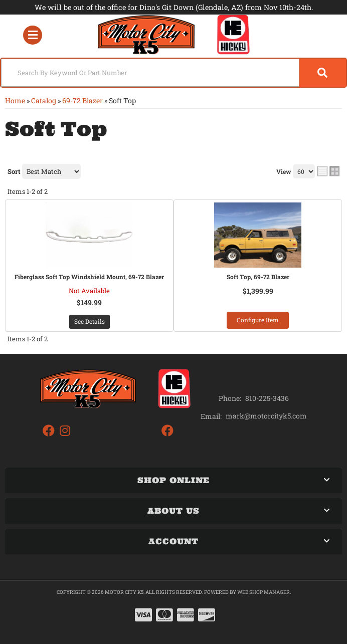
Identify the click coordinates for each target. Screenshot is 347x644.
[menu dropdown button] (32, 35)
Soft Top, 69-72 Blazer (258, 277)
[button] (173, 73)
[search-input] (150, 73)
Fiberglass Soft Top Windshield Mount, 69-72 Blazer (89, 277)
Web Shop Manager (264, 592)
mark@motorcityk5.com (266, 416)
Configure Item (258, 320)
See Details (90, 321)
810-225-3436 (267, 398)
